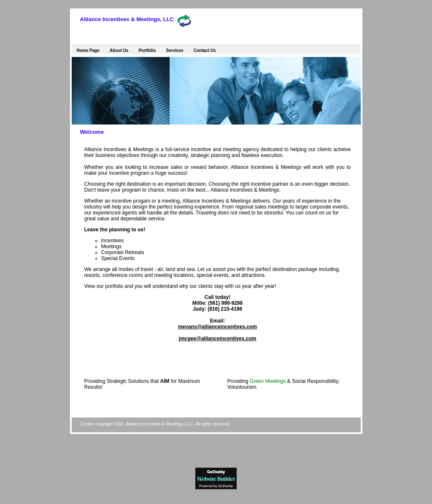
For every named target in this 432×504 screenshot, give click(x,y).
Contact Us (205, 50)
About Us (119, 50)
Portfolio (147, 50)
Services (175, 50)
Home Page (88, 50)
